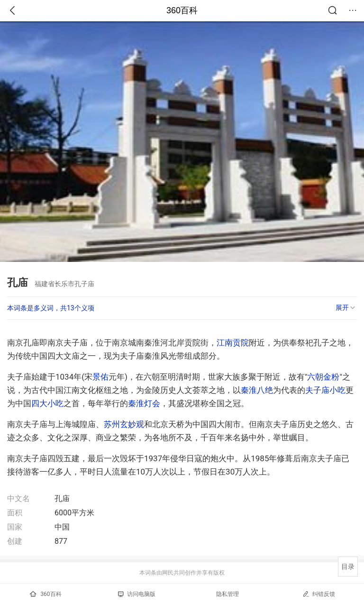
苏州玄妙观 (124, 424)
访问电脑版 (137, 594)
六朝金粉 (323, 377)
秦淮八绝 (257, 390)
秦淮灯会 (144, 403)
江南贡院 (233, 343)
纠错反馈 (319, 594)
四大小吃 (47, 403)
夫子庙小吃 (325, 390)
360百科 (182, 10)
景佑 (100, 377)
